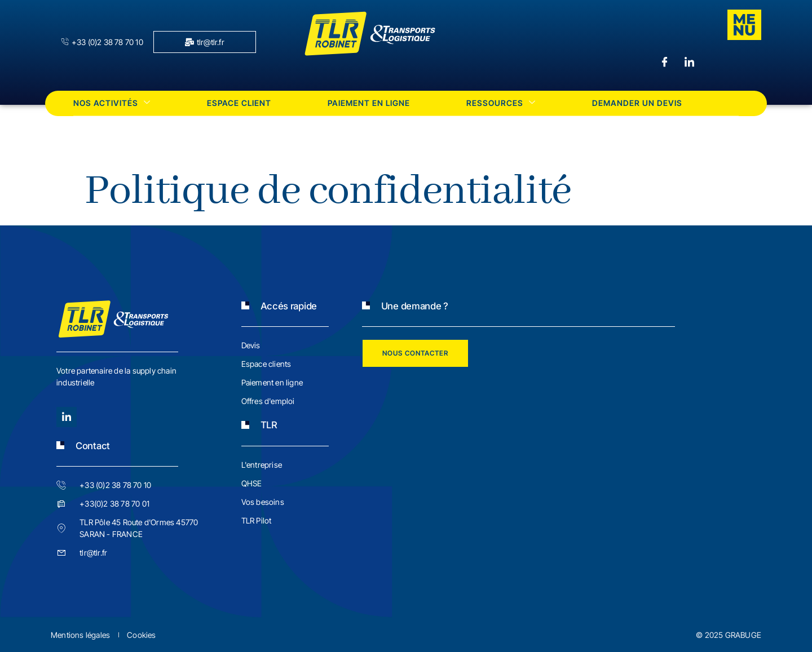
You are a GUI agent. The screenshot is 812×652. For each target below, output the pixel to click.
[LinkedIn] (689, 63)
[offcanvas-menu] (744, 25)
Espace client (239, 103)
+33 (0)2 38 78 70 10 (102, 42)
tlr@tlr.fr (205, 42)
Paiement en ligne (369, 103)
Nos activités (112, 103)
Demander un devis (637, 103)
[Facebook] (664, 63)
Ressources (501, 103)
